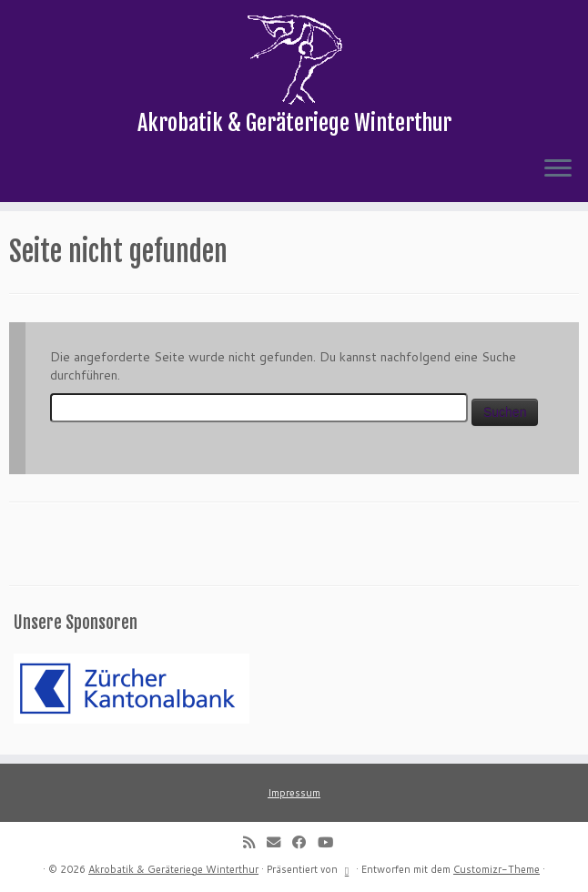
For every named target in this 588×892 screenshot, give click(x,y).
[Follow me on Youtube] (331, 842)
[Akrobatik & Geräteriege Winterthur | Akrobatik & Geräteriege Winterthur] (294, 59)
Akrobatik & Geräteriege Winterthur (173, 869)
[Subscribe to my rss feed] (255, 842)
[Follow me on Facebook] (305, 842)
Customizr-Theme (497, 869)
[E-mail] (279, 842)
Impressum (294, 793)
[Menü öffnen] (558, 169)
